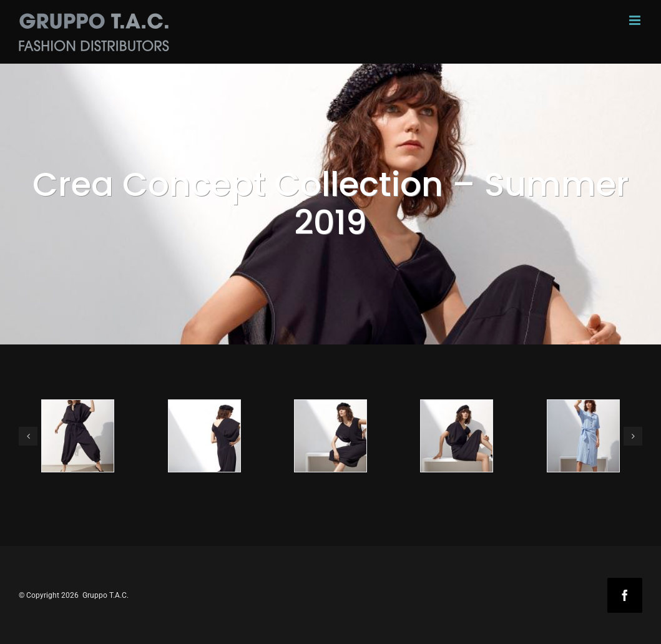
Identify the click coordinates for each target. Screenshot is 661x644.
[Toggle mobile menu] (636, 20)
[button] (28, 436)
